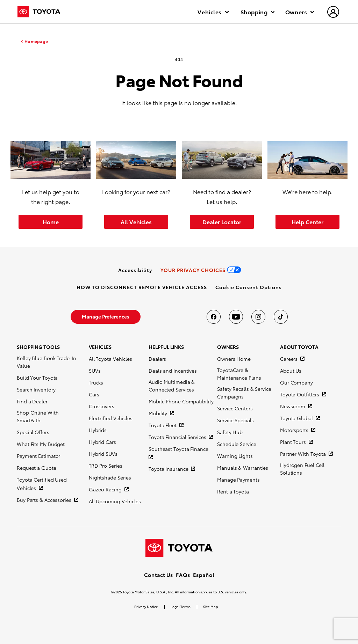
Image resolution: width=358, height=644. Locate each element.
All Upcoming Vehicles (115, 501)
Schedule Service (237, 444)
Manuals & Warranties (243, 468)
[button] (249, 287)
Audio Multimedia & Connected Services (172, 386)
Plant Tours (294, 442)
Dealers (157, 359)
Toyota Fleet (163, 425)
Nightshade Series (110, 477)
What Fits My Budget (41, 444)
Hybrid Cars (102, 442)
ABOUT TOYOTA (299, 347)
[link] (135, 270)
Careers (289, 359)
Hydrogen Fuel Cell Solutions (302, 469)
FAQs (183, 575)
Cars (94, 394)
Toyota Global (297, 418)
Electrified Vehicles (111, 418)
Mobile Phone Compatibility (181, 401)
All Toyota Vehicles (110, 359)
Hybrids (98, 430)
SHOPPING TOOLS (38, 347)
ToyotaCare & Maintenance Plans (239, 374)
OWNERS (228, 347)
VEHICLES (100, 347)
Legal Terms (181, 606)
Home (51, 222)
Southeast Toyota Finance (178, 449)
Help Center (307, 222)
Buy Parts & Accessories (45, 500)
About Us (291, 371)
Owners (300, 12)
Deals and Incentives (173, 371)
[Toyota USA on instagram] (258, 317)
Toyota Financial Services (178, 437)
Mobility (159, 413)
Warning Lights (235, 456)
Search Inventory (36, 389)
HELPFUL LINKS (166, 347)
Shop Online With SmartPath (38, 416)
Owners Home (234, 359)
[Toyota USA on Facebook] (214, 317)
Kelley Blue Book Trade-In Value (46, 362)
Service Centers (235, 408)
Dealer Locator (222, 222)
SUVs (95, 371)
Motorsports (295, 430)
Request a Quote (37, 468)
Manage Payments (238, 480)
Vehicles (213, 12)
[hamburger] (333, 13)
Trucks (96, 382)
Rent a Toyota (233, 491)
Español (204, 575)
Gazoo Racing (106, 489)
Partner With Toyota (304, 454)
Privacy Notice (146, 606)
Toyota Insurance (169, 469)
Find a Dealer (32, 401)
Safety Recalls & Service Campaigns (244, 393)
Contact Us (159, 575)
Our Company (296, 382)
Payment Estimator (38, 456)
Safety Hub (230, 432)
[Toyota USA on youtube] (236, 317)
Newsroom (293, 406)
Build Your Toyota (37, 378)
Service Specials (235, 420)
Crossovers (102, 406)
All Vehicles (136, 222)
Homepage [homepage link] (36, 41)
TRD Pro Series (106, 466)
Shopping (257, 12)
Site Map (210, 606)
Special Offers (33, 432)
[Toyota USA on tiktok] (281, 317)
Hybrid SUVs (103, 454)
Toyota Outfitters (300, 394)
